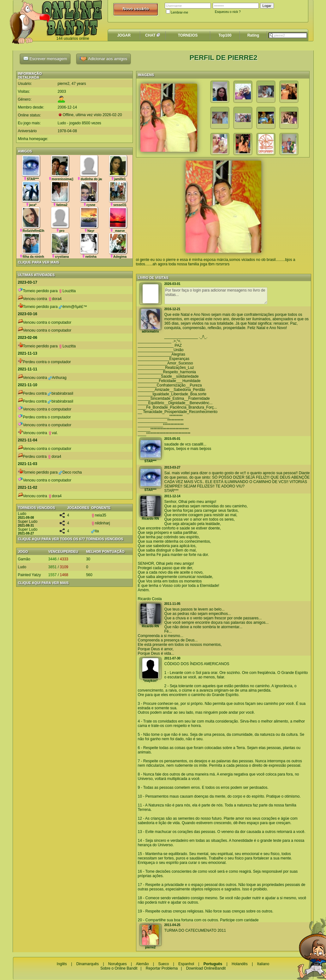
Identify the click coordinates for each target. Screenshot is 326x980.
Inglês (62, 964)
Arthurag (57, 378)
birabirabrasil (60, 393)
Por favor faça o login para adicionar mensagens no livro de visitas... (216, 296)
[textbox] (288, 35)
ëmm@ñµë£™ (73, 307)
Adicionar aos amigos (104, 59)
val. (53, 433)
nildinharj (101, 523)
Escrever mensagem (45, 58)
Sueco (163, 964)
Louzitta (67, 291)
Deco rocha (70, 472)
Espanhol (186, 964)
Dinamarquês (88, 964)
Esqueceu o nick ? (228, 12)
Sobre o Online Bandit (119, 968)
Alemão (142, 964)
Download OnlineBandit (206, 968)
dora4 (55, 299)
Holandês (240, 964)
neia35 (99, 515)
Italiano (263, 964)
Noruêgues (118, 964)
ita (95, 531)
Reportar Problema (162, 968)
